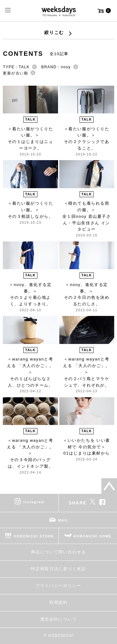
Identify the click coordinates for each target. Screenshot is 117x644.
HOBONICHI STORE (34, 536)
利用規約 (58, 602)
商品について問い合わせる (58, 552)
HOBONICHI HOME (93, 536)
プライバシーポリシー (58, 586)
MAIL (63, 520)
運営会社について (58, 619)
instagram (34, 502)
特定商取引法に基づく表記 (58, 569)
